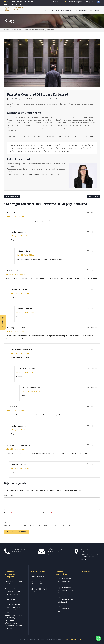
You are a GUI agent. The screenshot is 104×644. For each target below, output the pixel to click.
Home (6, 30)
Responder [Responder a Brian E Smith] (94, 251)
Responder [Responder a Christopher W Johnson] (94, 445)
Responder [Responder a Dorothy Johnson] (94, 327)
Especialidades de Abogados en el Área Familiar (64, 581)
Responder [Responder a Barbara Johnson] (94, 368)
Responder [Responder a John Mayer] (94, 232)
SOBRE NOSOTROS (57, 10)
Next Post (92, 196)
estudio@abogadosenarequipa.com (81, 2)
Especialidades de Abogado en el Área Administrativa (65, 599)
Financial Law (16, 30)
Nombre (8, 513)
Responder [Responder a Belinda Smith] (94, 213)
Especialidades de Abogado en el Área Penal (65, 590)
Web (71, 513)
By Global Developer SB (75, 639)
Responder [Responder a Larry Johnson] (94, 464)
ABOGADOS (83, 10)
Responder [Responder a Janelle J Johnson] (94, 308)
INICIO (47, 10)
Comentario (9, 495)
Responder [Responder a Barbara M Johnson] (94, 349)
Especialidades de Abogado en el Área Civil (65, 609)
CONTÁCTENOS (93, 10)
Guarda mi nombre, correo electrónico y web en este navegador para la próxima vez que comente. (41, 525)
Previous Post (13, 196)
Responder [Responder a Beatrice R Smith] (94, 387)
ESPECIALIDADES (71, 10)
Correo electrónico (44, 513)
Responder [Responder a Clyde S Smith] (94, 407)
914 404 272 (57, 2)
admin (23, 99)
